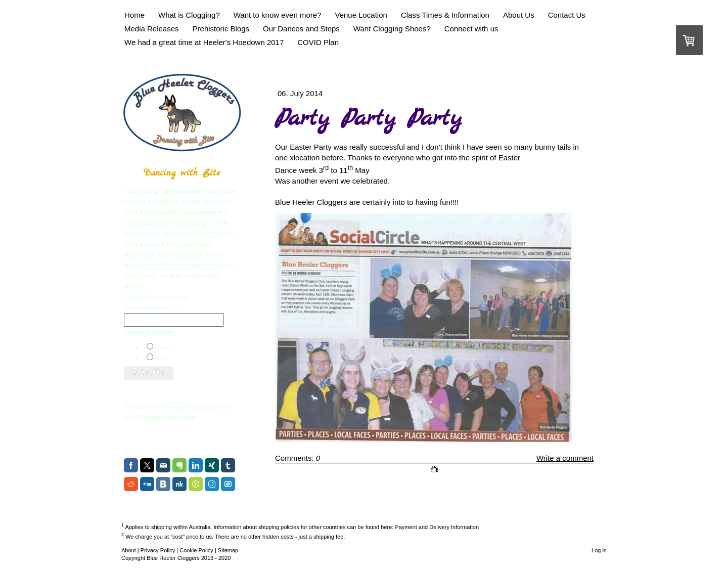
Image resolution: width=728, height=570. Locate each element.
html (162, 347)
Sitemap (228, 550)
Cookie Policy (196, 550)
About (129, 550)
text (161, 357)
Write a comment (565, 458)
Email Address (151, 308)
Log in (599, 550)
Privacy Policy (158, 550)
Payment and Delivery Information (437, 527)
